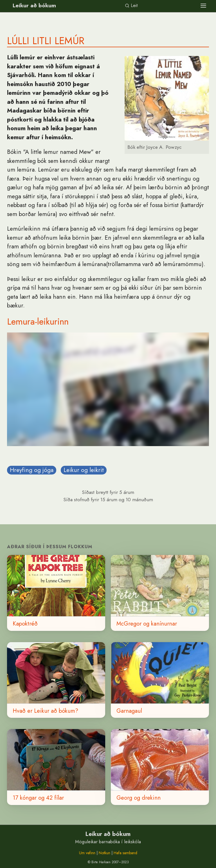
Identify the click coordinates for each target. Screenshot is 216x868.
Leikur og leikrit (84, 470)
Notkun (104, 853)
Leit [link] (131, 5)
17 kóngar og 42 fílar (38, 798)
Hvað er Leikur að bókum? (45, 711)
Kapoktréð (25, 624)
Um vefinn (87, 853)
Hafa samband (125, 853)
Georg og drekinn (139, 798)
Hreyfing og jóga (32, 470)
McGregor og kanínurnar (147, 624)
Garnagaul (129, 711)
